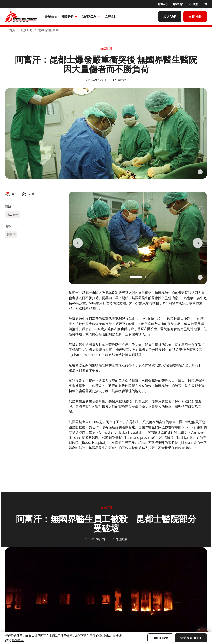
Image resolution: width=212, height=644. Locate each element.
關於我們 (69, 16)
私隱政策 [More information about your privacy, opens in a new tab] (18, 640)
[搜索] (193, 4)
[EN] (205, 4)
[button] (136, 277)
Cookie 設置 (160, 638)
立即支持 (113, 16)
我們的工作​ (91, 16)
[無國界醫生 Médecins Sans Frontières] (21, 17)
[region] (106, 638)
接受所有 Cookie (191, 638)
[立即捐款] (195, 17)
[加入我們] (170, 17)
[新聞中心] (162, 4)
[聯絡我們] (178, 4)
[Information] (200, 172)
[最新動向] (51, 17)
